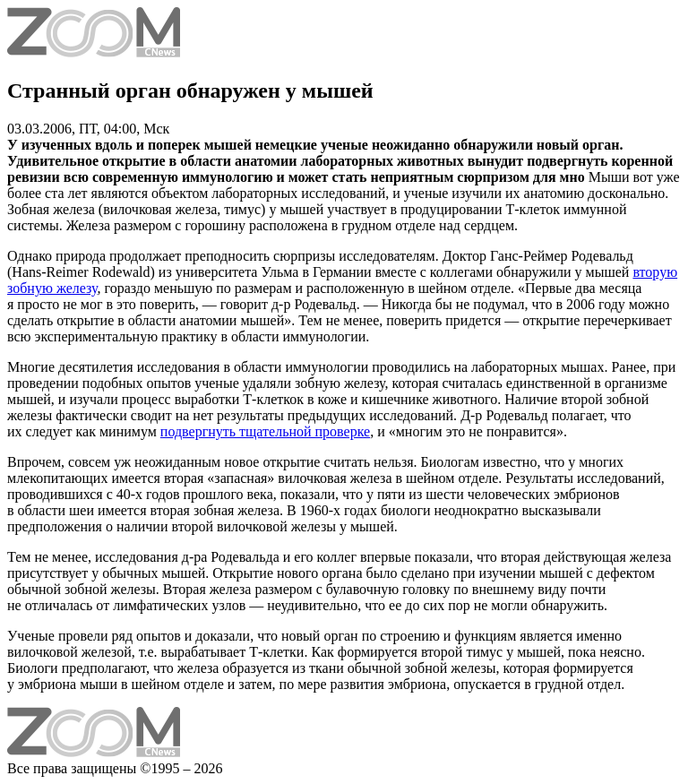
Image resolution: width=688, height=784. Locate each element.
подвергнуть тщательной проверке (265, 431)
